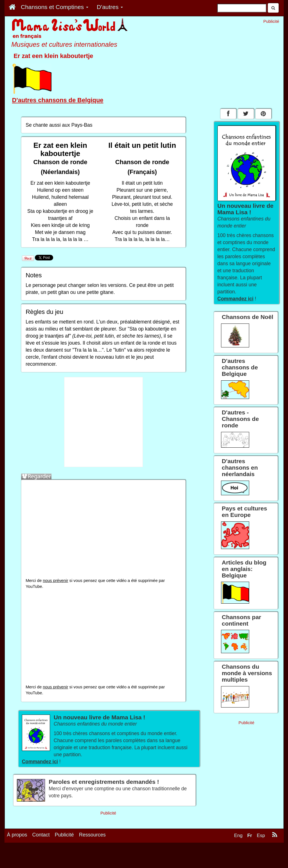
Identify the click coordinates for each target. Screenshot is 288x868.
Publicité (64, 835)
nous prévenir (55, 581)
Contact (41, 835)
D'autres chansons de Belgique (58, 100)
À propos (17, 835)
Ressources (92, 835)
